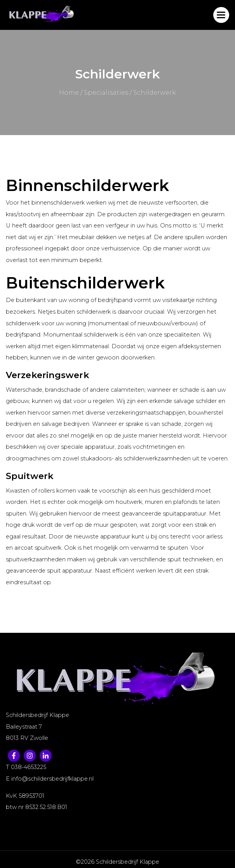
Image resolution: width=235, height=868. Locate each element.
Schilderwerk (155, 93)
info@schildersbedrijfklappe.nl (52, 779)
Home (69, 93)
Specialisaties (106, 93)
